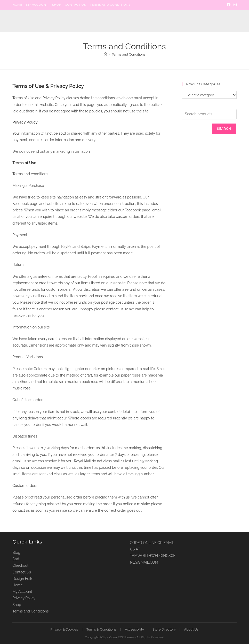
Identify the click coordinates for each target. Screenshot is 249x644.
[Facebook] (229, 5)
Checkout (20, 565)
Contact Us (75, 5)
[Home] (105, 54)
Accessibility (134, 629)
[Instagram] (234, 5)
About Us (191, 629)
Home (17, 5)
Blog (16, 553)
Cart (16, 559)
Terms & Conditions (101, 629)
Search (224, 129)
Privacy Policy (24, 598)
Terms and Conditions (110, 5)
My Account (37, 5)
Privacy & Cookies (64, 629)
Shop (57, 5)
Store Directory (164, 629)
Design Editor (23, 579)
